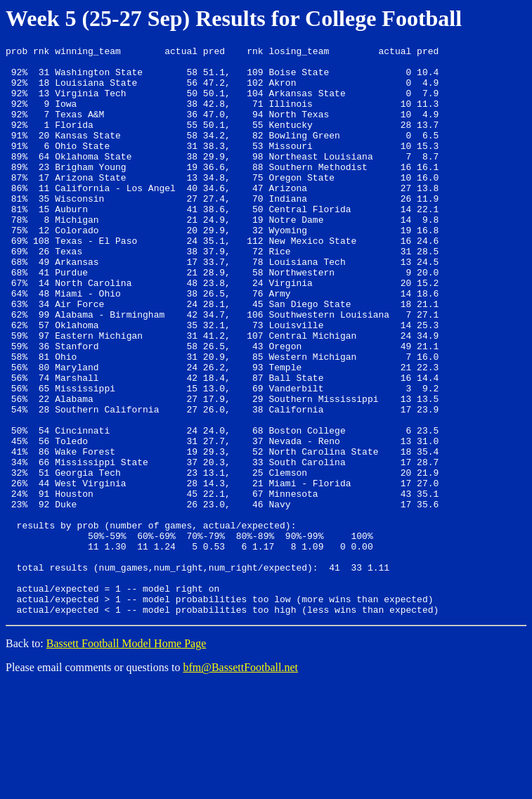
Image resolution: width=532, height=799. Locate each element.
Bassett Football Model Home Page (126, 757)
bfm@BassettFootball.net (240, 781)
